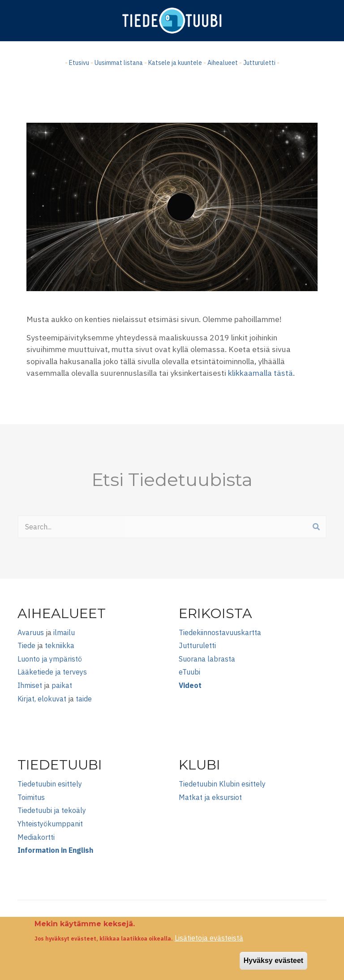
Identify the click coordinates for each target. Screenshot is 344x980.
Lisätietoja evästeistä (209, 944)
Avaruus (31, 632)
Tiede (26, 645)
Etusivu (79, 63)
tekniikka (60, 645)
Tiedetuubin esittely (50, 784)
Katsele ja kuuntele (175, 63)
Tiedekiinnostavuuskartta (220, 632)
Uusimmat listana (119, 63)
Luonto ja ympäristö (50, 659)
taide (84, 699)
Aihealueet (223, 63)
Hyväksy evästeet (273, 966)
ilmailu (64, 632)
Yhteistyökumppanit (50, 824)
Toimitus (31, 797)
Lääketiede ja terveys (52, 672)
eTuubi (189, 672)
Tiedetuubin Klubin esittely (222, 784)
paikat (62, 685)
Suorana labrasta (207, 659)
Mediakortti (36, 837)
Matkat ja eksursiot (210, 797)
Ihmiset (30, 685)
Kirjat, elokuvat (42, 699)
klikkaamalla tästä (260, 373)
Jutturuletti (259, 63)
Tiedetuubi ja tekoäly (52, 810)
